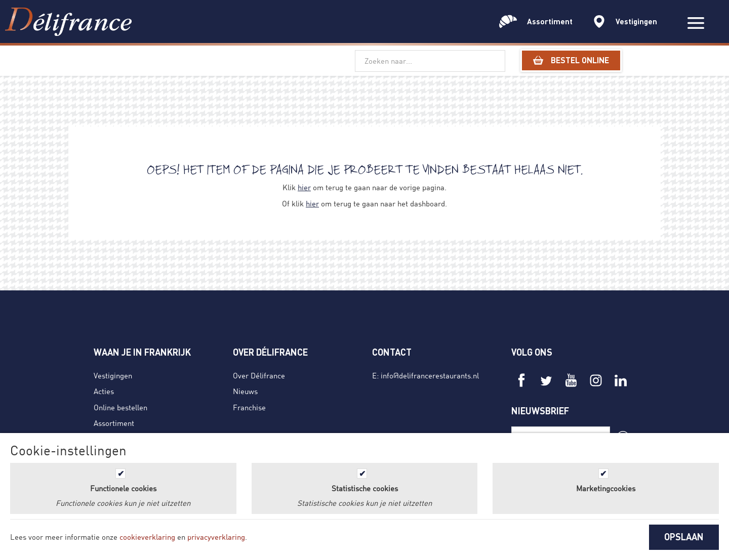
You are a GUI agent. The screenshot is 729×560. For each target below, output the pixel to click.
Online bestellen (120, 407)
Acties (104, 391)
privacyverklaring (216, 537)
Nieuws (245, 391)
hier (304, 187)
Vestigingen (113, 375)
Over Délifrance (259, 375)
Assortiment (114, 423)
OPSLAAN (684, 537)
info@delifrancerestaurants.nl (430, 375)
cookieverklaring (147, 537)
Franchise (249, 407)
